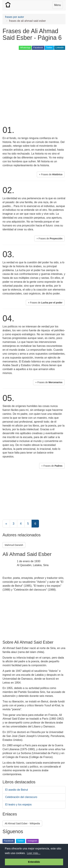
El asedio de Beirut (17, 790)
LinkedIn (60, 48)
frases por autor (15, 17)
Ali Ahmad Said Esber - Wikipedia (22, 823)
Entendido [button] (34, 862)
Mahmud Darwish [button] (14, 545)
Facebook (38, 48)
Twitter (49, 48)
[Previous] (6, 524)
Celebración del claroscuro (21, 797)
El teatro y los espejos (18, 805)
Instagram (32, 841)
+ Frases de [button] (51, 174)
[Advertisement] (34, 87)
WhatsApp (25, 48)
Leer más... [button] (34, 853)
